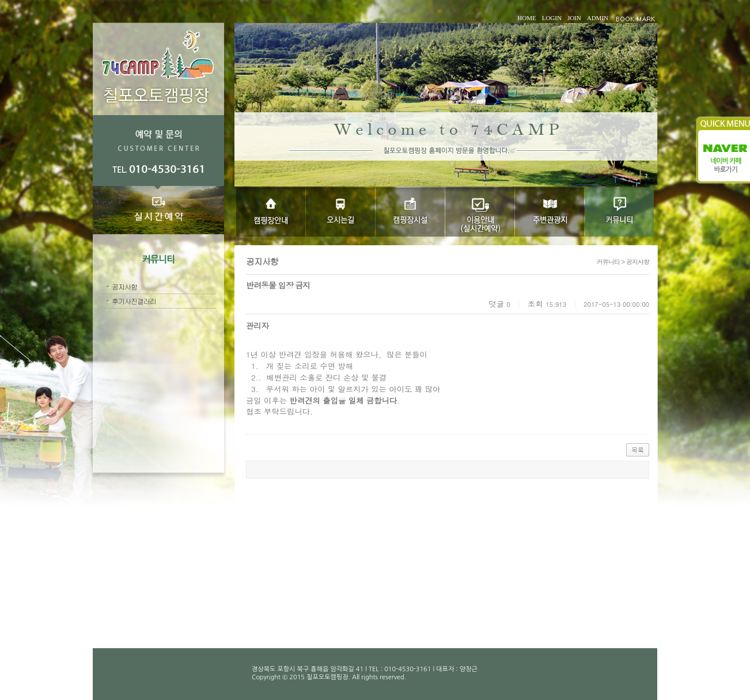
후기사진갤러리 (134, 301)
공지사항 (124, 286)
